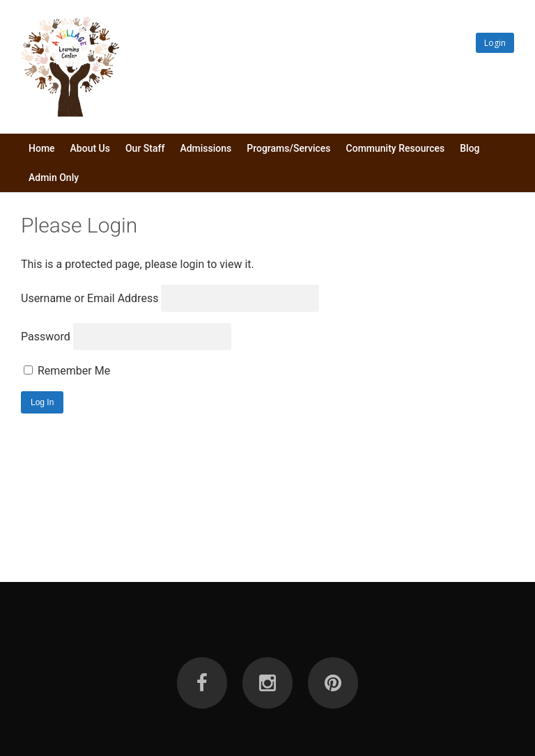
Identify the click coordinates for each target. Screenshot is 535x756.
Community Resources (396, 148)
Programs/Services (288, 148)
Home (42, 148)
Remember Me (67, 371)
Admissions (206, 148)
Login (495, 43)
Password (46, 337)
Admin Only (54, 178)
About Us (90, 148)
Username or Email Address (90, 298)
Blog (470, 148)
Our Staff (145, 148)
